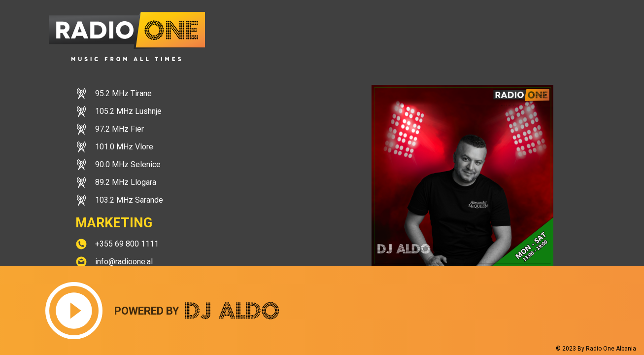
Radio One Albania (611, 349)
